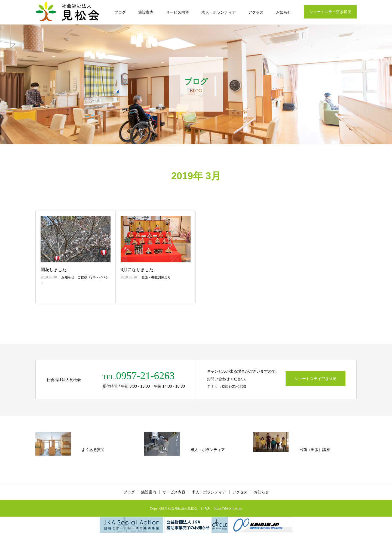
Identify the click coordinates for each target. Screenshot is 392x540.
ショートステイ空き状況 (330, 12)
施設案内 (146, 12)
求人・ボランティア (219, 12)
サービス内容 (177, 12)
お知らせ (284, 12)
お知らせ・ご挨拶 (74, 277)
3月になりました (137, 270)
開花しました (54, 270)
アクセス (256, 12)
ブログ (120, 12)
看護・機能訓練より (156, 277)
